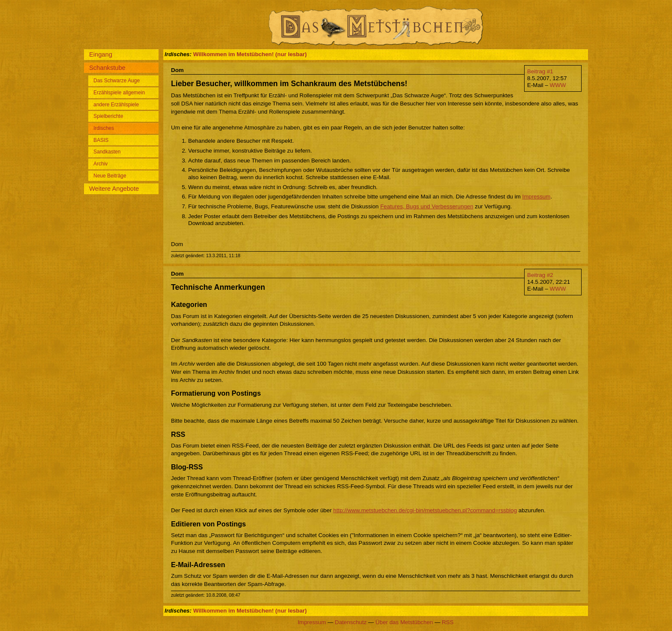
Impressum (536, 197)
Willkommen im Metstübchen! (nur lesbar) (250, 54)
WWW (558, 85)
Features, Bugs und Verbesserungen (427, 206)
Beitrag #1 (540, 71)
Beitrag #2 (540, 275)
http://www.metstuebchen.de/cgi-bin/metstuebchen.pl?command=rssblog (425, 510)
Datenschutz (351, 622)
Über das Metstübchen (404, 622)
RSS (448, 622)
